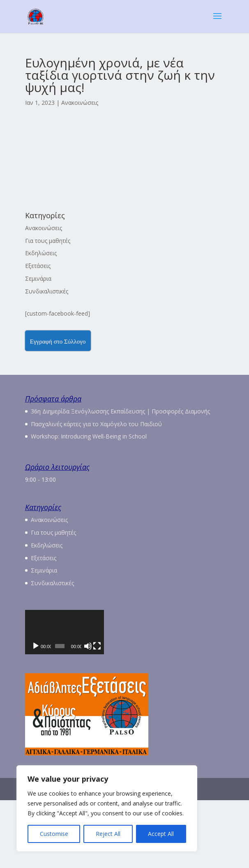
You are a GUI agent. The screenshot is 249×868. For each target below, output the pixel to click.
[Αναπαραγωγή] (36, 714)
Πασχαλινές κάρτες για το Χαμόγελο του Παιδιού (96, 424)
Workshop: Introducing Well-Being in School (89, 436)
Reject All (108, 834)
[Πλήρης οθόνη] (213, 714)
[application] (125, 666)
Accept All (161, 834)
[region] (107, 808)
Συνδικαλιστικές (47, 291)
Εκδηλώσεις (41, 253)
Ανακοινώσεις (80, 103)
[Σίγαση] (200, 714)
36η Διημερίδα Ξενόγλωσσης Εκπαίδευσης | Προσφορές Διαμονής (120, 411)
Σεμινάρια (38, 278)
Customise (54, 834)
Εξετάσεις (38, 266)
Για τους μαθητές (48, 241)
